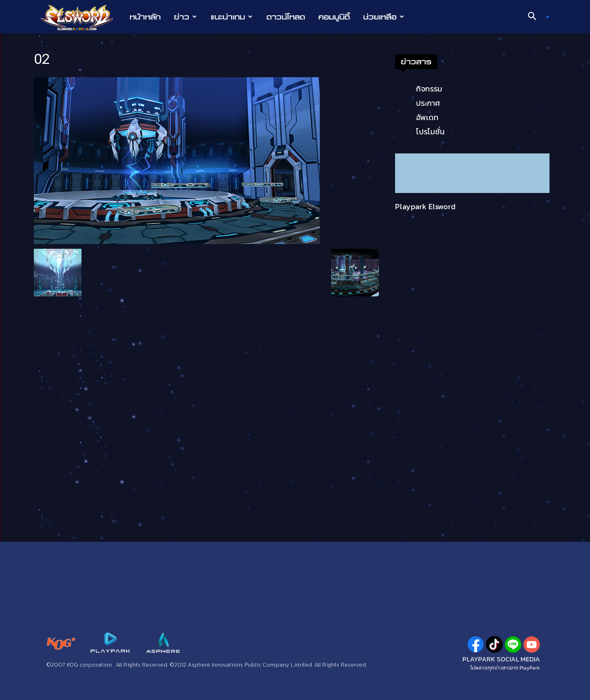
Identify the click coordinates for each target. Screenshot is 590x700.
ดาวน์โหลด (286, 17)
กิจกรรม (429, 89)
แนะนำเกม (232, 17)
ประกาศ (428, 103)
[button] (535, 17)
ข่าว (185, 17)
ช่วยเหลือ (384, 17)
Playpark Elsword (425, 206)
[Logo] (82, 17)
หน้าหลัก (145, 17)
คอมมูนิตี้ (334, 17)
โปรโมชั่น (430, 132)
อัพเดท (427, 117)
